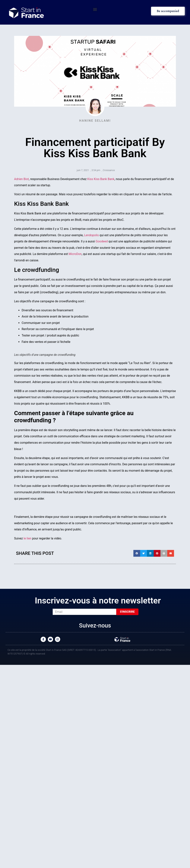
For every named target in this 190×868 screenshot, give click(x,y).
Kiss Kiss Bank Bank (101, 179)
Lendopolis (91, 235)
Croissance (109, 170)
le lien (27, 538)
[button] (95, 9)
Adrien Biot (21, 179)
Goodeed (102, 241)
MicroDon (75, 254)
